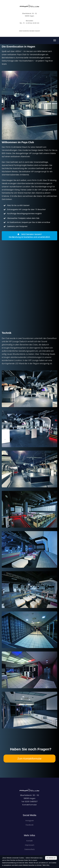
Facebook (29, 825)
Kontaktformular (29, 805)
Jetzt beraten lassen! (29, 236)
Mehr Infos (46, 865)
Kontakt (29, 841)
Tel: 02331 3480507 (29, 801)
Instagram (30, 820)
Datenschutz (30, 849)
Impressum (30, 845)
